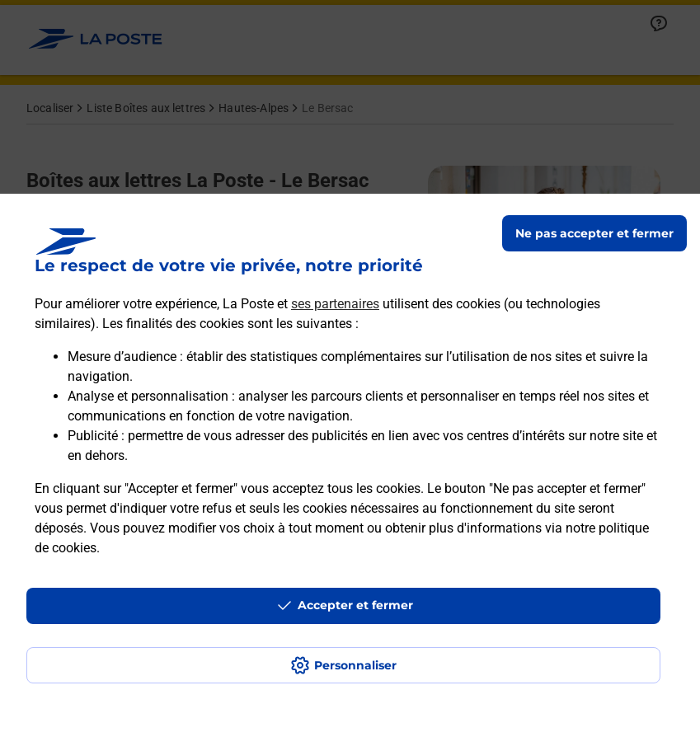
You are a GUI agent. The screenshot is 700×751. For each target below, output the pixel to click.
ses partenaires (335, 304)
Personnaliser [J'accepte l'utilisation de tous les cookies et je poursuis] (355, 665)
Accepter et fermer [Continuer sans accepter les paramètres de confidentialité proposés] (355, 605)
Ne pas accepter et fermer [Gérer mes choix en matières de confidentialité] (594, 233)
